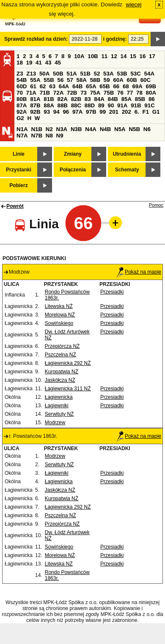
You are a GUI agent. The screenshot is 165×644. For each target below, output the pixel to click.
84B (113, 99)
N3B (76, 129)
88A (49, 105)
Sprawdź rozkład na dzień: (36, 39)
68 (126, 86)
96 (66, 112)
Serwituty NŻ (59, 414)
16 (143, 56)
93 (47, 112)
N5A (120, 129)
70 (20, 93)
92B (35, 112)
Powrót (15, 206)
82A (62, 99)
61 (33, 86)
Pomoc (156, 205)
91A (122, 105)
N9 (60, 136)
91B (136, 105)
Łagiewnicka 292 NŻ (68, 363)
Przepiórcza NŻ (62, 346)
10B (93, 56)
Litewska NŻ (59, 306)
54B (22, 80)
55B (49, 80)
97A (77, 112)
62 (43, 86)
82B (76, 99)
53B (122, 74)
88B (62, 105)
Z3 (20, 74)
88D (90, 105)
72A (58, 93)
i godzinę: (115, 39)
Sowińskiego (59, 323)
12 (114, 56)
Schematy (127, 170)
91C (149, 105)
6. (137, 112)
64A (64, 86)
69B (151, 86)
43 (48, 63)
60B (132, 80)
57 (70, 80)
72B (72, 93)
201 (114, 112)
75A (95, 93)
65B (104, 86)
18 (20, 63)
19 (29, 63)
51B (85, 74)
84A (99, 99)
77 (130, 93)
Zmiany (73, 154)
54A (149, 74)
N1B (37, 129)
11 (104, 56)
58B (95, 80)
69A (137, 86)
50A (44, 74)
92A (22, 112)
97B (91, 112)
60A (118, 80)
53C (135, 74)
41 (39, 63)
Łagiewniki (57, 406)
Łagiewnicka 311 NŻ (68, 389)
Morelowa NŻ (60, 315)
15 (133, 56)
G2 (20, 118)
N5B (134, 129)
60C (146, 80)
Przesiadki (112, 292)
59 (107, 80)
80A (151, 93)
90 (111, 105)
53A (108, 74)
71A (31, 93)
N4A (91, 129)
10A (79, 56)
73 (84, 93)
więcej (134, 4)
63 (52, 86)
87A (22, 105)
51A (71, 74)
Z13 (31, 74)
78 (139, 93)
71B (45, 93)
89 (101, 105)
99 (103, 112)
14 (124, 56)
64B (77, 86)
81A (35, 99)
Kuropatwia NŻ (62, 372)
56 (60, 80)
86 (152, 99)
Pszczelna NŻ (60, 355)
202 (126, 112)
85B (140, 99)
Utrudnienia (127, 154)
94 (56, 112)
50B (58, 74)
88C (76, 105)
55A (35, 80)
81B (49, 99)
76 (120, 93)
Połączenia (73, 170)
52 (97, 74)
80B (22, 99)
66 (116, 86)
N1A (22, 129)
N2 (49, 129)
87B (35, 105)
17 (152, 56)
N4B (106, 129)
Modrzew (55, 423)
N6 (147, 129)
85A (126, 99)
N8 (49, 136)
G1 (156, 112)
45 (58, 63)
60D (22, 86)
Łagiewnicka (59, 397)
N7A (22, 136)
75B (109, 93)
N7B (37, 136)
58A (82, 80)
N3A (62, 129)
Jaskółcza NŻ (60, 380)
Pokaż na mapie (139, 272)
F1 (146, 112)
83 (88, 99)
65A (91, 86)
